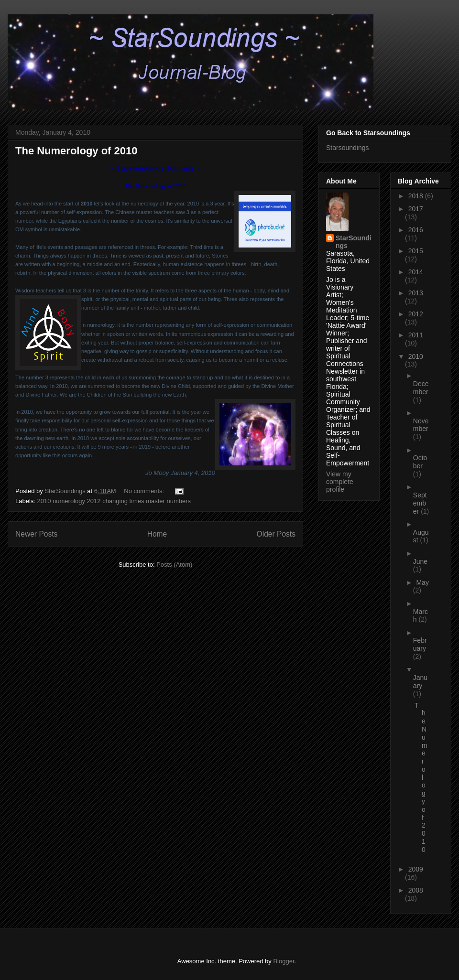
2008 (416, 890)
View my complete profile (340, 482)
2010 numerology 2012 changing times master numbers (114, 501)
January (420, 682)
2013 (416, 293)
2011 (416, 335)
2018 (417, 196)
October (420, 462)
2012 (416, 314)
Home (157, 534)
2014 (416, 272)
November (421, 425)
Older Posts (276, 534)
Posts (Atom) (174, 565)
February (420, 644)
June (420, 561)
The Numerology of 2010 (76, 151)
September (420, 503)
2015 (416, 251)
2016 (416, 230)
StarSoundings (354, 242)
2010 (416, 356)
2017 (416, 209)
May (422, 582)
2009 (416, 869)
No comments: (145, 491)
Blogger (284, 961)
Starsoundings (348, 148)
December (421, 388)
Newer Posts (36, 534)
